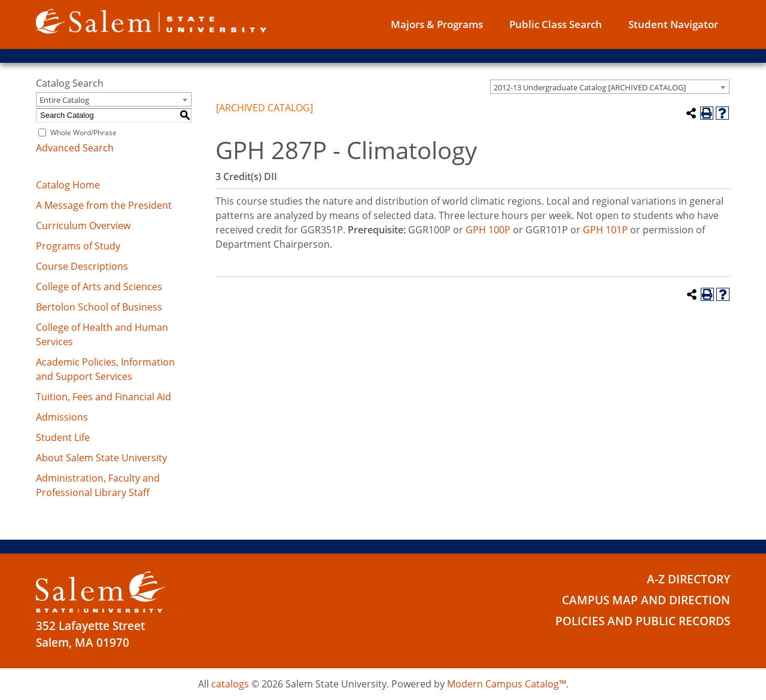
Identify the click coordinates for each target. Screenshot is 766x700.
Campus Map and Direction (646, 600)
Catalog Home (68, 185)
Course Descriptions (82, 266)
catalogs (230, 684)
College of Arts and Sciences (99, 287)
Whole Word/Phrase (83, 133)
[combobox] (610, 87)
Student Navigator (673, 24)
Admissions (62, 417)
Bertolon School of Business (99, 307)
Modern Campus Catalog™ (507, 684)
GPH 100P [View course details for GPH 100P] (488, 230)
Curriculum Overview (83, 226)
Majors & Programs (437, 24)
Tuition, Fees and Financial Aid (104, 397)
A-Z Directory (689, 579)
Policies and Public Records (643, 621)
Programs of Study (78, 246)
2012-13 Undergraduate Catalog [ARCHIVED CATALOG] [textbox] (590, 87)
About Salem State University (101, 458)
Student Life (63, 437)
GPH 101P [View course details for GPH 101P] (605, 230)
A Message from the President (104, 205)
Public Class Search (556, 24)
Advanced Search (75, 148)
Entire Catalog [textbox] (64, 100)
